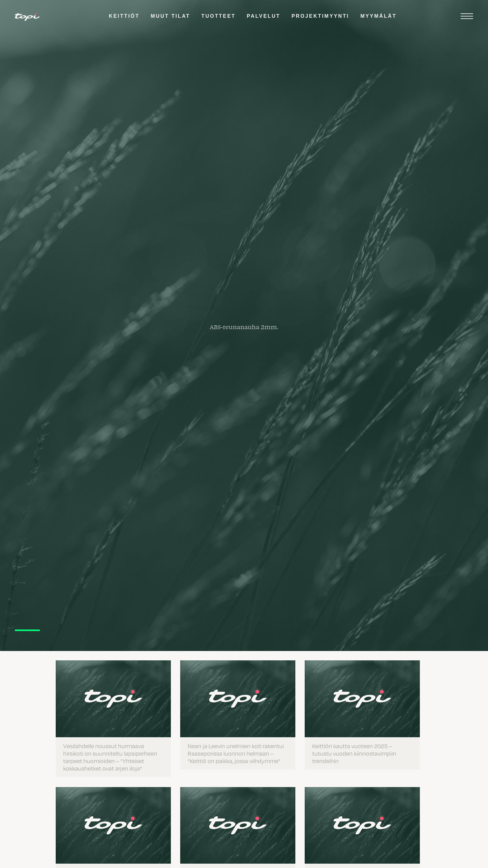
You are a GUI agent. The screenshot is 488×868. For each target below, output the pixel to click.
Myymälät (378, 16)
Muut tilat (170, 16)
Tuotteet (218, 16)
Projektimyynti (320, 16)
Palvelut (264, 16)
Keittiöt (124, 16)
